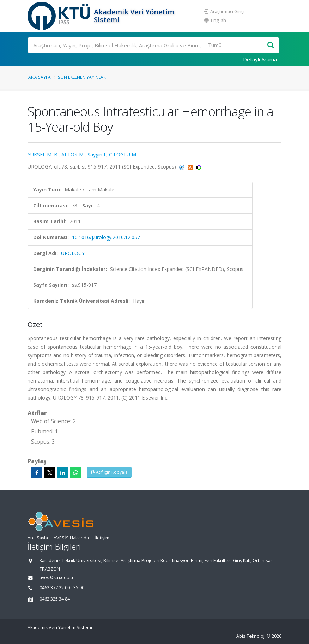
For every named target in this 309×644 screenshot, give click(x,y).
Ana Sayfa (40, 77)
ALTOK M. (73, 155)
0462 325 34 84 (55, 599)
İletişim (102, 538)
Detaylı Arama (260, 59)
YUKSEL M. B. (43, 155)
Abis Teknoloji (251, 636)
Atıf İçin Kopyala (109, 472)
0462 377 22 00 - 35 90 (62, 588)
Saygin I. (97, 155)
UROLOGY (73, 253)
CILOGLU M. (123, 155)
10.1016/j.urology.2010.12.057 (106, 237)
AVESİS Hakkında (71, 538)
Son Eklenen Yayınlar (82, 77)
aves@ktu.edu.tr (57, 577)
